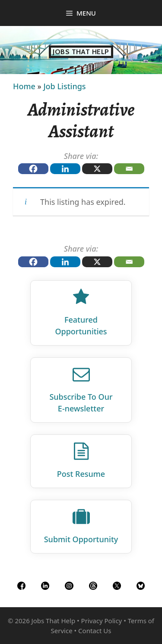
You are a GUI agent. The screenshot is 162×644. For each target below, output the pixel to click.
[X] (97, 169)
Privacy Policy (102, 621)
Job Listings (64, 86)
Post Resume (81, 474)
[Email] (129, 169)
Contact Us (95, 631)
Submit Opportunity (81, 539)
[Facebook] (33, 169)
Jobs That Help (81, 52)
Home (24, 86)
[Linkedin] (65, 169)
